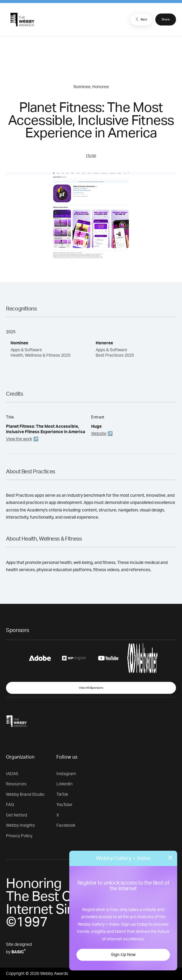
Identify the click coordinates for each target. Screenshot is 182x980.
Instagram (66, 774)
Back (141, 19)
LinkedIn (64, 784)
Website (99, 434)
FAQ (10, 805)
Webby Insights (20, 826)
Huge (91, 156)
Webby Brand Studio (25, 795)
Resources (16, 784)
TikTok (62, 795)
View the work (19, 439)
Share (166, 19)
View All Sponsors (91, 688)
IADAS (12, 774)
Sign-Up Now (123, 955)
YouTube (64, 805)
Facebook (66, 826)
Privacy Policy (19, 836)
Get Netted (16, 815)
